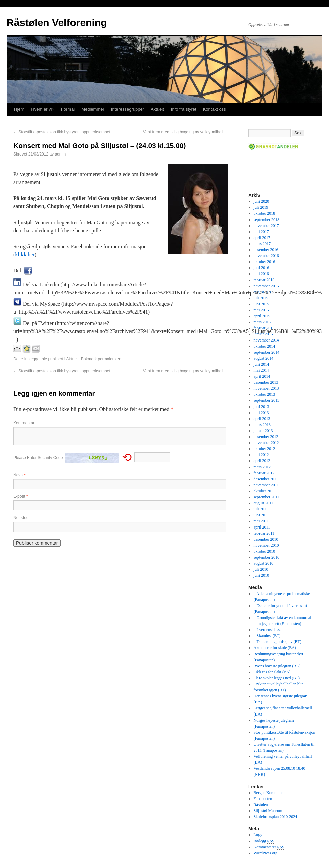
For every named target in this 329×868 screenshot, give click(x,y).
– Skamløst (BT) (267, 636)
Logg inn (261, 835)
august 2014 (264, 358)
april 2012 (262, 461)
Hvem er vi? (42, 109)
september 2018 (267, 220)
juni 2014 (262, 364)
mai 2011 (261, 521)
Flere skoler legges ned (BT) (277, 678)
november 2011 (266, 485)
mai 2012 (261, 455)
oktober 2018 (265, 213)
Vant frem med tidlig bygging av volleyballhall (186, 132)
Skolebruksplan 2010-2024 (276, 817)
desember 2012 (266, 437)
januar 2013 (263, 431)
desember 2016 (266, 250)
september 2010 (267, 557)
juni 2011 (261, 515)
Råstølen (261, 805)
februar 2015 (264, 328)
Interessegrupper (128, 109)
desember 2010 (266, 539)
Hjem (19, 109)
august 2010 (264, 563)
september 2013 (267, 400)
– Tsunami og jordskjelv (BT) (278, 642)
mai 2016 (261, 274)
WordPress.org (266, 853)
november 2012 (266, 443)
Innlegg (264, 841)
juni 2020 (262, 201)
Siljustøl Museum (268, 811)
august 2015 (264, 292)
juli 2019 (261, 207)
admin (60, 154)
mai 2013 (261, 413)
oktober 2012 (265, 449)
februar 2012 (264, 473)
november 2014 (266, 340)
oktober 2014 (265, 346)
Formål (68, 109)
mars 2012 (262, 467)
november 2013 (266, 388)
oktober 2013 (265, 394)
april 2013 (262, 419)
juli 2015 (261, 298)
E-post (21, 496)
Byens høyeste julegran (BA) (277, 666)
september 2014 (267, 352)
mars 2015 (262, 322)
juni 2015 (262, 304)
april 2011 (262, 527)
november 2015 (266, 286)
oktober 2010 (265, 551)
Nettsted (21, 518)
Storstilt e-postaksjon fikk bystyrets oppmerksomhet (62, 132)
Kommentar (24, 423)
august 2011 (264, 503)
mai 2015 (261, 310)
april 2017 (262, 238)
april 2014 (262, 376)
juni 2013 (262, 407)
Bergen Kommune (269, 793)
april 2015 (262, 316)
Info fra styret (184, 109)
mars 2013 (262, 425)
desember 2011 (266, 479)
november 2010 (266, 545)
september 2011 (267, 497)
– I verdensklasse (268, 630)
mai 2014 (261, 370)
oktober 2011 (264, 491)
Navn (19, 475)
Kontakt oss (215, 109)
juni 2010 (262, 575)
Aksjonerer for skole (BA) (275, 648)
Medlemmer (93, 109)
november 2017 (266, 226)
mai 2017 (261, 232)
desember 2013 (266, 382)
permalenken (109, 359)
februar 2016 (264, 280)
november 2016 (266, 256)
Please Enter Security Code (38, 458)
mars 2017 (262, 244)
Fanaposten (263, 799)
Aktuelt (157, 109)
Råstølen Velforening (57, 23)
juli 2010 (261, 569)
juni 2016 (262, 268)
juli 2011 (261, 509)
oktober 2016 (265, 262)
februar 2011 (264, 533)
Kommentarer (269, 847)
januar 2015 (263, 334)
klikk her (25, 255)
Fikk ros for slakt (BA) (272, 672)
